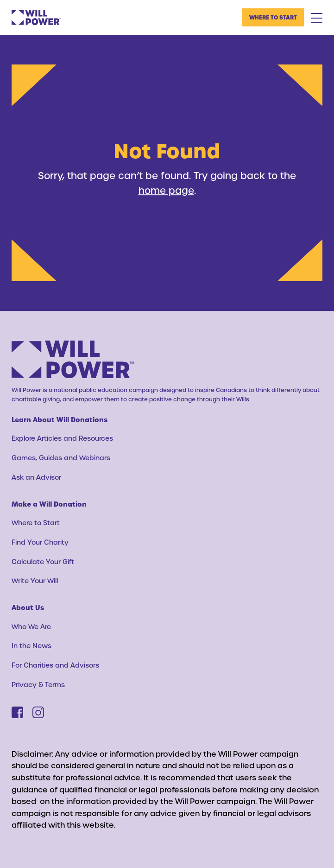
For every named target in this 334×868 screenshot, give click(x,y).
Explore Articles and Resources (62, 438)
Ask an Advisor (36, 477)
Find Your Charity (40, 542)
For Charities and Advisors (55, 665)
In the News (32, 646)
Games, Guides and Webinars (61, 458)
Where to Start (273, 17)
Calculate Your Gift (43, 562)
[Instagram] (38, 712)
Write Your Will (35, 581)
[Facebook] (17, 712)
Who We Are (31, 627)
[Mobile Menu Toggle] (317, 18)
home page (166, 190)
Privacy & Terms (38, 685)
